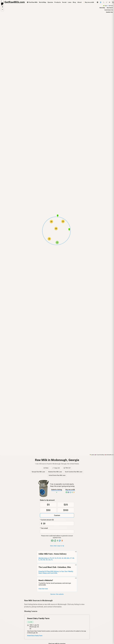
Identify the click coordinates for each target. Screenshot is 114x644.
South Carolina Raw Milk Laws (74, 472)
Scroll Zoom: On (109, 10)
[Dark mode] (104, 2)
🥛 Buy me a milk (88, 2)
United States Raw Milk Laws (57, 475)
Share (46, 468)
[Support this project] (101, 2)
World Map (43, 2)
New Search (110, 8)
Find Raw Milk (32, 2)
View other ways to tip (57, 546)
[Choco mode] (107, 2)
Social (64, 2)
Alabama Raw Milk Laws (55, 472)
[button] (58, 216)
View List (67, 468)
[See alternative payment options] (60, 541)
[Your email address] (57, 531)
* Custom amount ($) (47, 520)
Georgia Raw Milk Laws (38, 472)
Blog (74, 2)
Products (58, 2)
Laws (70, 2)
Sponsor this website (57, 594)
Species (50, 2)
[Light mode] (109, 2)
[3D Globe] (98, 2)
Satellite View (109, 12)
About (79, 2)
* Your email (44, 528)
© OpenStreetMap (99, 455)
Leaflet (92, 455)
